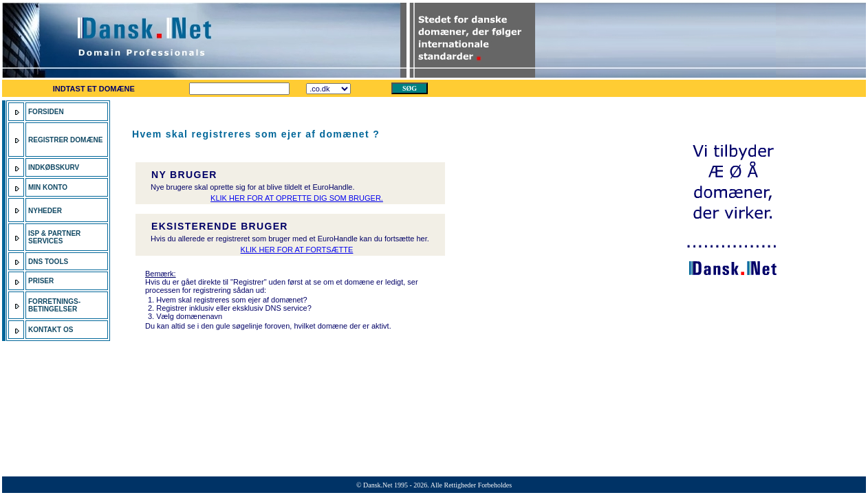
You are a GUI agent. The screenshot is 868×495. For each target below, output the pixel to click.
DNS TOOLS (48, 262)
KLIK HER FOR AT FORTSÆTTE (297, 250)
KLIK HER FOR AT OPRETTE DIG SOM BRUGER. (297, 198)
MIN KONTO (48, 187)
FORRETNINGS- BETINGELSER (54, 305)
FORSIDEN (46, 112)
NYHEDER (45, 211)
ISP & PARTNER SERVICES (54, 237)
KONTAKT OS (51, 330)
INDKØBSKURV (54, 167)
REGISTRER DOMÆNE (65, 140)
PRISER (42, 281)
